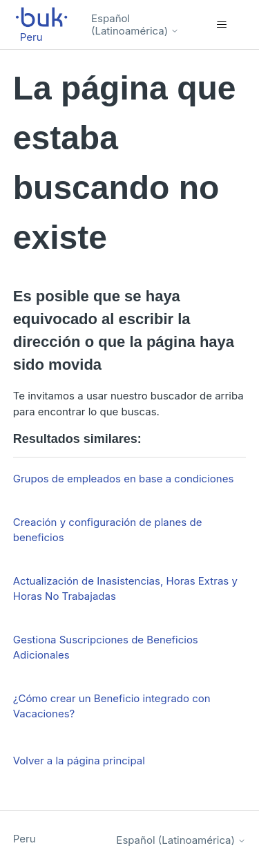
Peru (25, 839)
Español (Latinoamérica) (135, 25)
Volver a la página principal (79, 761)
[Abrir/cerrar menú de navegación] (221, 25)
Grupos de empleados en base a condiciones (124, 479)
